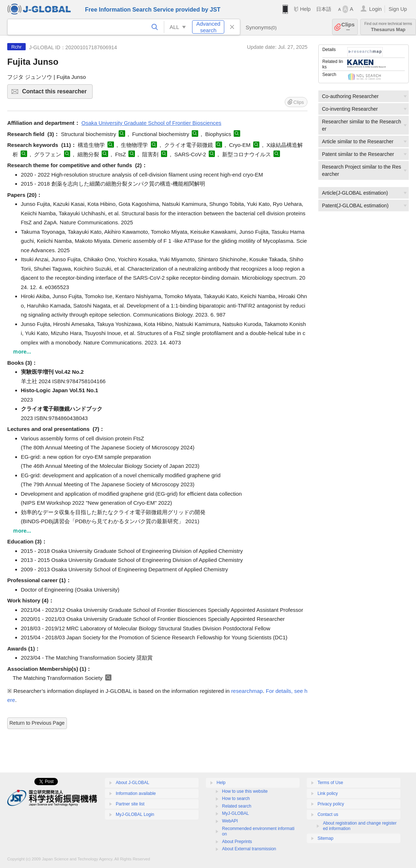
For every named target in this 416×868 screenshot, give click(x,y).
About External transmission (249, 849)
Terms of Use (330, 783)
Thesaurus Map (388, 27)
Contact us (328, 814)
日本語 (324, 9)
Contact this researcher (56, 94)
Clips (348, 27)
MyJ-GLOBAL (235, 813)
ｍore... (22, 352)
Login (375, 9)
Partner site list (130, 804)
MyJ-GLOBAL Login (135, 814)
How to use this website (245, 791)
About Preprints (237, 842)
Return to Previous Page (37, 723)
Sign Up (398, 9)
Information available (136, 793)
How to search (236, 799)
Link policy (328, 793)
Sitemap (326, 838)
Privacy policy (331, 804)
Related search (237, 806)
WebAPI (230, 821)
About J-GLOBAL (133, 783)
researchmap (247, 691)
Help (305, 9)
